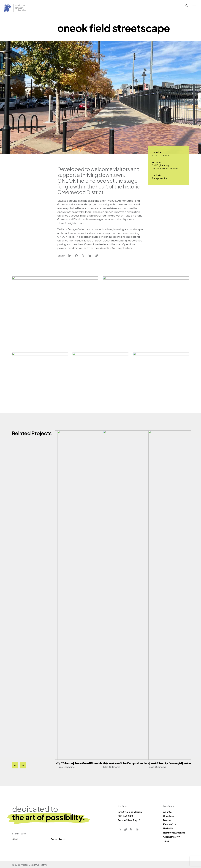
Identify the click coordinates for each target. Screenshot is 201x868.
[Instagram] (125, 829)
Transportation (160, 178)
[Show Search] (187, 6)
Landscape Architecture (165, 168)
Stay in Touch (19, 834)
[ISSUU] (137, 829)
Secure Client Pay (128, 820)
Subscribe (58, 839)
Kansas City (170, 824)
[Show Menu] (194, 6)
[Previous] (15, 765)
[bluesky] (90, 256)
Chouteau (169, 816)
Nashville (168, 828)
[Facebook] (131, 829)
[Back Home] (9, 8)
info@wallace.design (130, 812)
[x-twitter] (83, 256)
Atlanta (167, 812)
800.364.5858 (126, 816)
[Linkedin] (119, 829)
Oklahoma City (171, 837)
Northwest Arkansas (174, 833)
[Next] (23, 765)
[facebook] (76, 256)
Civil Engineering (160, 165)
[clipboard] (97, 256)
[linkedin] (70, 256)
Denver (167, 820)
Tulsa (166, 841)
